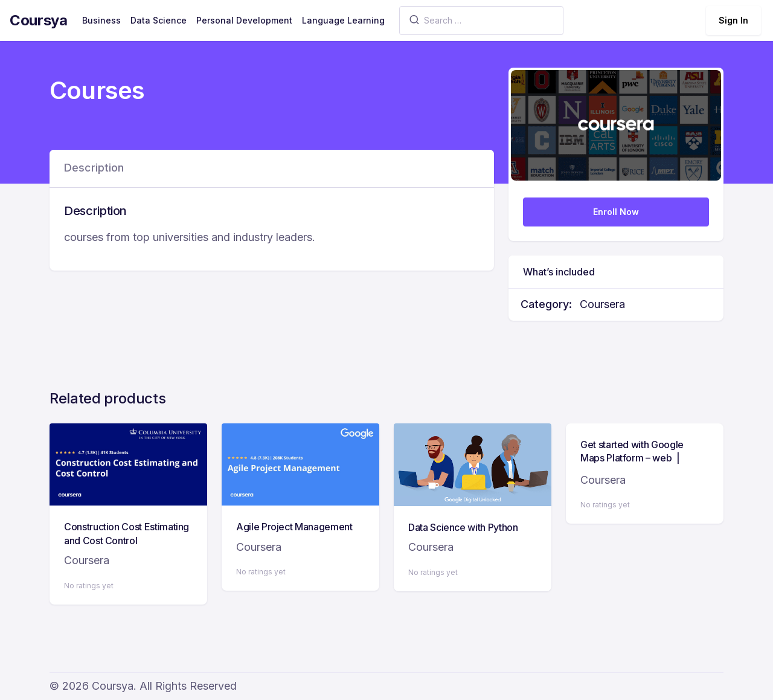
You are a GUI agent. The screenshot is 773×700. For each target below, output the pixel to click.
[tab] (94, 169)
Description (94, 168)
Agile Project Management (294, 527)
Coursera (602, 304)
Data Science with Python (463, 527)
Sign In (733, 20)
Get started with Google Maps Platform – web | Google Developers (632, 458)
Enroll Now (616, 212)
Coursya (39, 20)
